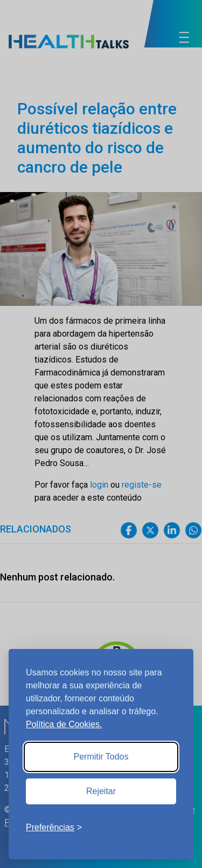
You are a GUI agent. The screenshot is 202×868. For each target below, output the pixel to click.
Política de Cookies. (64, 724)
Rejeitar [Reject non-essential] (101, 791)
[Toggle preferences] (54, 828)
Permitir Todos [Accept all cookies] (101, 757)
